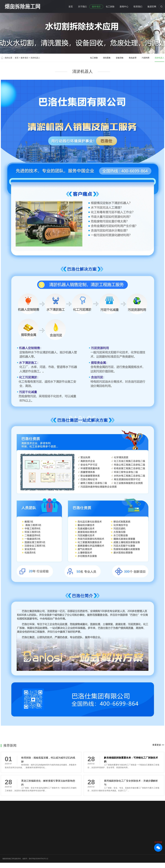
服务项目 (96, 7)
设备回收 (120, 58)
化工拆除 (110, 7)
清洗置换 (107, 58)
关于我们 (82, 7)
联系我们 (138, 7)
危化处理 (133, 58)
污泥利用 (146, 58)
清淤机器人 (35, 58)
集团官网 (152, 7)
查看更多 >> (158, 745)
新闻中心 (124, 7)
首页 (71, 7)
